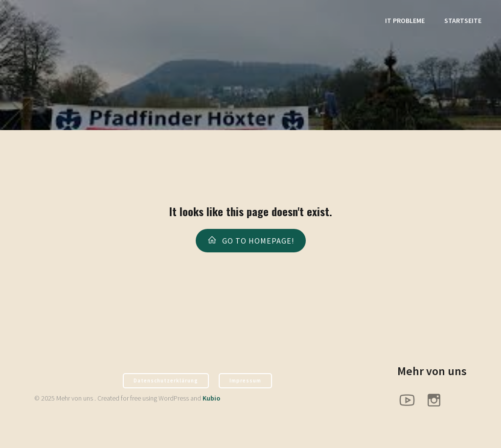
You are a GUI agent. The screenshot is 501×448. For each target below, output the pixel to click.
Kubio (211, 400)
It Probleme (405, 22)
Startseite (463, 22)
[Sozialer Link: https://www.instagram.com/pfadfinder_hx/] (438, 402)
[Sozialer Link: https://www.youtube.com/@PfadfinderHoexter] (411, 402)
